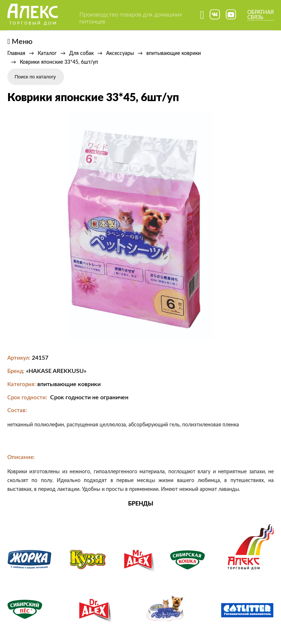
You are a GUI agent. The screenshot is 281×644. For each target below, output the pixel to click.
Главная (16, 53)
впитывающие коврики (174, 53)
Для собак (81, 53)
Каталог (47, 53)
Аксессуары (120, 53)
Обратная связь (261, 15)
